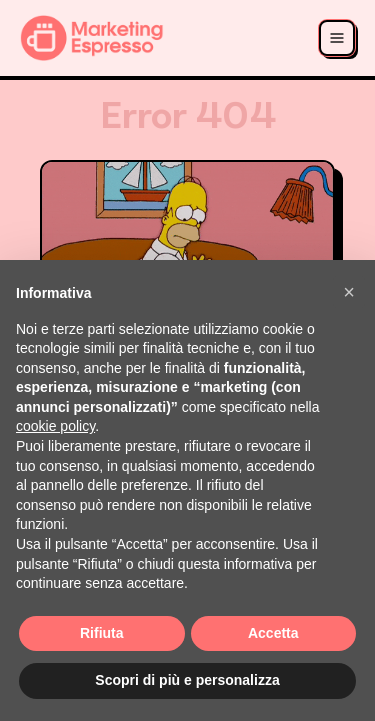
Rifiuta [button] (102, 633)
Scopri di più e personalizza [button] (187, 680)
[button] (349, 292)
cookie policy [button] (55, 426)
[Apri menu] (337, 38)
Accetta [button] (273, 633)
